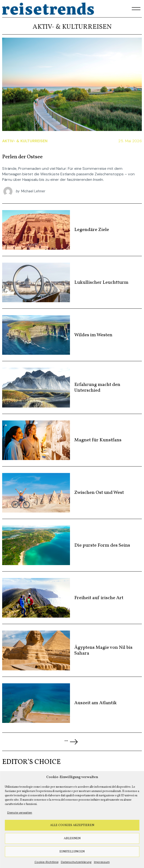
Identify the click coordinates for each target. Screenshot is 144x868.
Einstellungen (72, 852)
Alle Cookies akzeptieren (72, 825)
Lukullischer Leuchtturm (101, 283)
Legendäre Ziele (92, 230)
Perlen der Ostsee (22, 157)
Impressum (102, 862)
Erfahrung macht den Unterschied (97, 388)
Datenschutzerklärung (76, 862)
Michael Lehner (33, 191)
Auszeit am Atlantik (95, 703)
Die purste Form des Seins (102, 545)
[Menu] (136, 9)
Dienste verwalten (20, 813)
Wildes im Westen (93, 335)
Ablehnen (72, 838)
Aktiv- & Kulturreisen (25, 141)
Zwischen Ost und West (99, 493)
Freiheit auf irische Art (99, 598)
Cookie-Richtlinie (46, 862)
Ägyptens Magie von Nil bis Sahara (103, 650)
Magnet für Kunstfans (98, 440)
